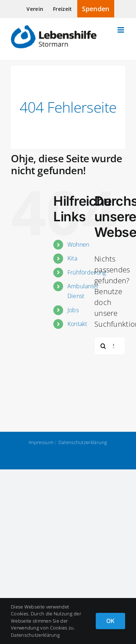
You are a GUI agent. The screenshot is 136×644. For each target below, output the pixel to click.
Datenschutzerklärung (83, 442)
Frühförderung (87, 272)
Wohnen (79, 244)
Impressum (41, 442)
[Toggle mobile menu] (121, 30)
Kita (72, 258)
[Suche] (103, 346)
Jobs (73, 310)
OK (110, 621)
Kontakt (77, 324)
